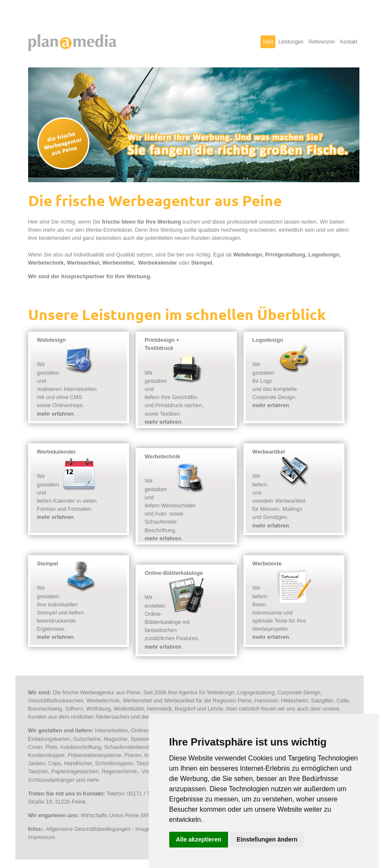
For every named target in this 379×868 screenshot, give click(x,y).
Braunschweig (45, 709)
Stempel (202, 263)
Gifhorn (74, 709)
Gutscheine (87, 739)
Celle (343, 701)
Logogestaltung (256, 692)
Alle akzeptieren (199, 839)
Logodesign (324, 255)
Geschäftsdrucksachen (56, 701)
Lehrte (215, 709)
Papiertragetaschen (75, 771)
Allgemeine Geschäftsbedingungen (88, 829)
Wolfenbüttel (129, 709)
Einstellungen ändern (267, 839)
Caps (55, 763)
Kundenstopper (46, 755)
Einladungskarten (49, 739)
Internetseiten (112, 730)
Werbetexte (267, 564)
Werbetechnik (46, 263)
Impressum (42, 837)
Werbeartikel (83, 263)
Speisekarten (146, 739)
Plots (51, 747)
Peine (244, 701)
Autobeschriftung (81, 747)
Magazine (116, 739)
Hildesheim (294, 701)
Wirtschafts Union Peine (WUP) (119, 815)
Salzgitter (322, 701)
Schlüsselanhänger (51, 780)
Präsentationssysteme (95, 755)
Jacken (37, 763)
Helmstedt (159, 709)
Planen (133, 755)
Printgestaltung (285, 255)
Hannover (266, 701)
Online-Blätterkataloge (174, 573)
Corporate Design (299, 692)
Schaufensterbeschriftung (135, 747)
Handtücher (78, 763)
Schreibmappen (114, 763)
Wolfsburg (98, 709)
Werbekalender (158, 263)
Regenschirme (119, 771)
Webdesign (248, 255)
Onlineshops (146, 730)
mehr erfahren (55, 414)
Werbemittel (118, 263)
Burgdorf (185, 709)
